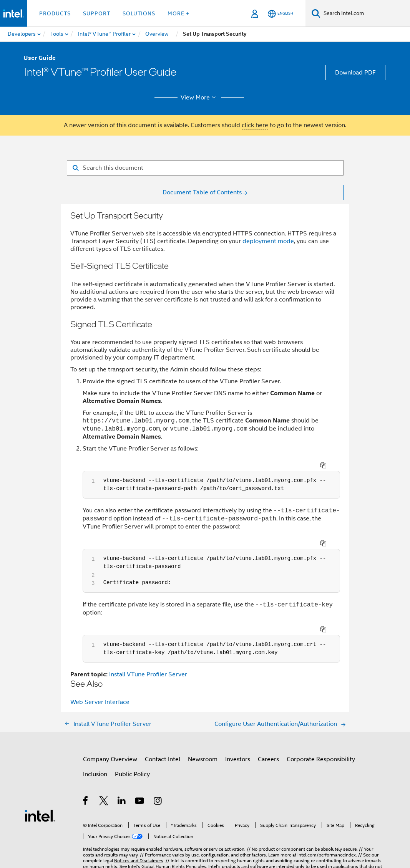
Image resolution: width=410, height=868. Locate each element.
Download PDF (355, 73)
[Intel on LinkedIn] (122, 771)
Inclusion (95, 743)
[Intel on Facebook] (86, 771)
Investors (238, 728)
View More (199, 98)
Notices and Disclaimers (139, 829)
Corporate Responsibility (321, 728)
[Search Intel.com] (365, 13)
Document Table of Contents (202, 192)
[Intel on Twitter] (104, 771)
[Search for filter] (205, 168)
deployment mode (268, 241)
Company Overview (110, 728)
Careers (268, 728)
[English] (281, 14)
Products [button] (55, 13)
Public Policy (132, 743)
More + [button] (178, 13)
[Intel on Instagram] (158, 771)
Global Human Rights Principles (174, 835)
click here (255, 125)
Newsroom (203, 728)
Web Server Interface (100, 671)
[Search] (316, 13)
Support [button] (97, 13)
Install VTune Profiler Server (148, 643)
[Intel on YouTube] (140, 771)
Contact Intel (163, 728)
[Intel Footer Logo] (40, 784)
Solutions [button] (139, 13)
